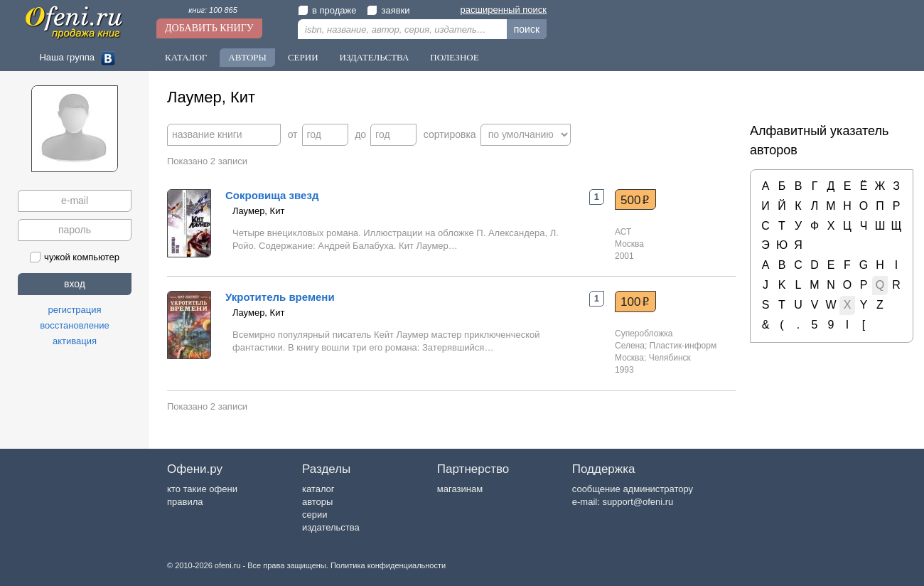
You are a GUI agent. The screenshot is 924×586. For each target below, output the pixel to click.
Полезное (454, 57)
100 (635, 302)
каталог (318, 489)
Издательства (375, 57)
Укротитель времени (280, 297)
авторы (317, 502)
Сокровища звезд (272, 195)
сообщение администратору (633, 489)
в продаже (327, 10)
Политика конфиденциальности (388, 565)
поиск (527, 29)
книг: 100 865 (213, 10)
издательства (331, 527)
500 (635, 200)
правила (185, 502)
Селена (630, 346)
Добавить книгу (209, 28)
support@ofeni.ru (638, 502)
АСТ (623, 232)
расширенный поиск (504, 10)
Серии (303, 57)
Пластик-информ (683, 346)
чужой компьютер (75, 257)
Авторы (247, 57)
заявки (388, 10)
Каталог (186, 57)
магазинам (460, 489)
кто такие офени (202, 489)
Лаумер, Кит (258, 211)
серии (315, 515)
